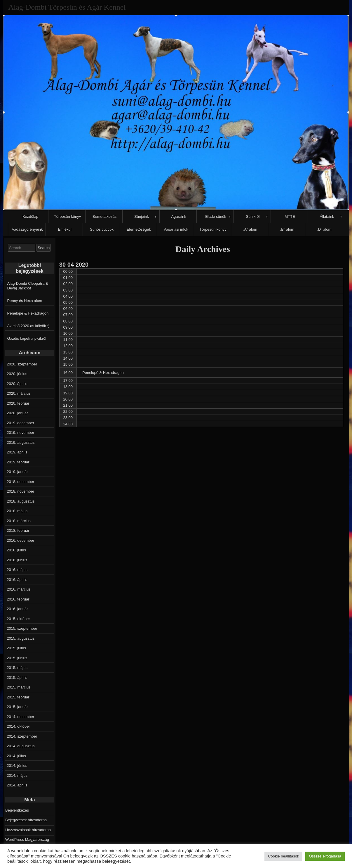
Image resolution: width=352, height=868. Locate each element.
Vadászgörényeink (27, 229)
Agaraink (178, 216)
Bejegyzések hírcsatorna (26, 820)
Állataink (327, 216)
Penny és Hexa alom (25, 301)
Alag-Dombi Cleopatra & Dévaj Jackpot (28, 286)
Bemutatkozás (104, 216)
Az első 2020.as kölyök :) (28, 326)
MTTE (290, 216)
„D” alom (324, 229)
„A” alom (250, 229)
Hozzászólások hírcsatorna (28, 830)
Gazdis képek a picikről (27, 338)
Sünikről (253, 216)
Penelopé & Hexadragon (28, 313)
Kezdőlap (30, 216)
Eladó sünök (216, 216)
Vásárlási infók (176, 229)
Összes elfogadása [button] (325, 856)
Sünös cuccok (102, 229)
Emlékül (65, 229)
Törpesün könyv (68, 216)
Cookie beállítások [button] (283, 856)
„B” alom (287, 229)
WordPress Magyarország (27, 839)
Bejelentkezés (17, 810)
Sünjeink (142, 216)
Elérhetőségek (139, 229)
